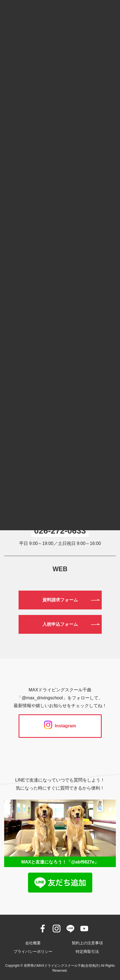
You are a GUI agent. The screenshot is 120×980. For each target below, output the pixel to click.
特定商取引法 (87, 951)
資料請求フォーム (60, 600)
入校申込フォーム (60, 624)
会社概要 (33, 943)
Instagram (60, 726)
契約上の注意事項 (87, 943)
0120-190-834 (60, 502)
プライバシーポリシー (33, 951)
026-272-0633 (60, 531)
